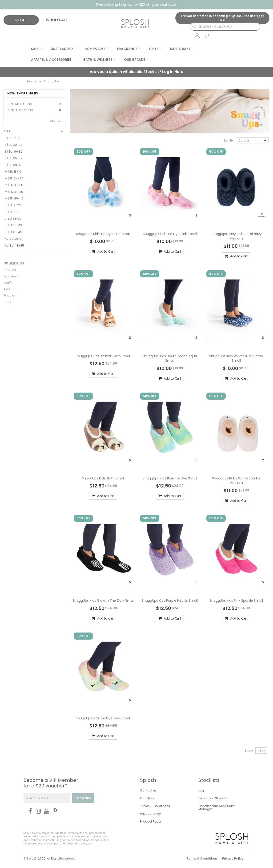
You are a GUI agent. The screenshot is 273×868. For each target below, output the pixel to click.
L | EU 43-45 (13, 232)
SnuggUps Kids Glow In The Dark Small (103, 600)
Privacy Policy (150, 814)
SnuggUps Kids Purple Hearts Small (170, 600)
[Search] (191, 26)
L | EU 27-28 (13, 212)
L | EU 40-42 (13, 225)
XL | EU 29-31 (14, 239)
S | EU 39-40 (14, 165)
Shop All (10, 270)
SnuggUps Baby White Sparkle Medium (236, 481)
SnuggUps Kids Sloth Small (103, 478)
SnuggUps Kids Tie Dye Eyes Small (103, 718)
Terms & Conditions (155, 806)
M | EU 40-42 (14, 198)
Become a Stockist (213, 798)
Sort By (229, 140)
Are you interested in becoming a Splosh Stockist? (222, 18)
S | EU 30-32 (14, 152)
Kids (7, 289)
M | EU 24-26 (14, 178)
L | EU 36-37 (13, 219)
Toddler (10, 295)
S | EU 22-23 (14, 145)
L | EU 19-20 (13, 205)
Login (202, 790)
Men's (8, 283)
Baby (7, 302)
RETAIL (21, 20)
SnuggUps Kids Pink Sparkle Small (236, 600)
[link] (195, 36)
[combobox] (225, 26)
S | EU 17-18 (12, 138)
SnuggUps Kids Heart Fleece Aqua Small (170, 358)
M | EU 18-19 (13, 172)
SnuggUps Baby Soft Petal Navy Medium (236, 236)
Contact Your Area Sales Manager (217, 807)
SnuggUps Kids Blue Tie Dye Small (170, 478)
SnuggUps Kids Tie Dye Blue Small (103, 234)
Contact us (148, 790)
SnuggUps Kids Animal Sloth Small (103, 356)
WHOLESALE (57, 20)
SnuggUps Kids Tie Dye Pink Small (170, 234)
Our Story (147, 798)
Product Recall (151, 821)
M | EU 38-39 (14, 192)
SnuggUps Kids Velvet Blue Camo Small (236, 358)
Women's (11, 276)
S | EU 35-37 (13, 158)
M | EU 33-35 (14, 185)
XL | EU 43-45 (14, 245)
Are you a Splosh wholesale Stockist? (136, 72)
